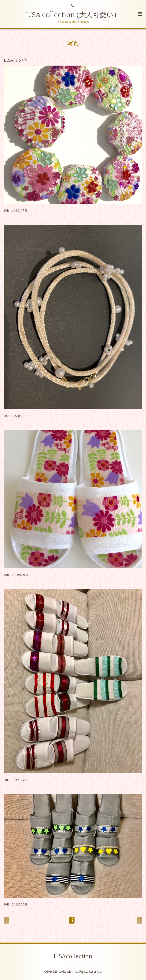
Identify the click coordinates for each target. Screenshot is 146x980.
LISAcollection (73, 956)
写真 (73, 43)
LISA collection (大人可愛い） (73, 15)
